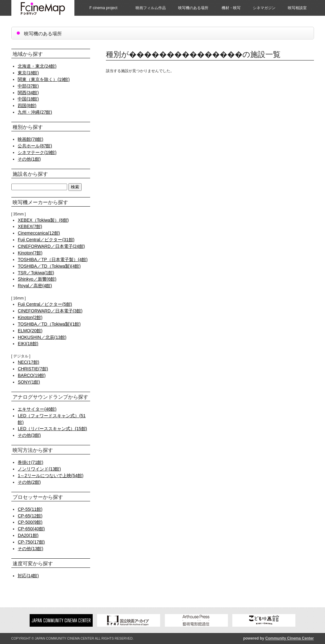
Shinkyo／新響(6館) (37, 279)
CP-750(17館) (31, 542)
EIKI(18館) (28, 344)
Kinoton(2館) (30, 317)
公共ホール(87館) (35, 146)
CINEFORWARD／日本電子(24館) (51, 246)
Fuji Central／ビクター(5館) (45, 304)
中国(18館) (28, 99)
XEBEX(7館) (30, 226)
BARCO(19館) (32, 375)
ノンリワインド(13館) (39, 469)
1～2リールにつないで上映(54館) (50, 476)
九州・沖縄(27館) (35, 112)
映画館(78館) (30, 139)
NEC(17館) (28, 362)
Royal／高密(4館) (35, 286)
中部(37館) (28, 86)
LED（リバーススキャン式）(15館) (52, 429)
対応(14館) (28, 576)
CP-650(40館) (31, 529)
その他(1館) (29, 159)
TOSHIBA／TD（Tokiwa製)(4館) (49, 266)
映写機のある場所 (193, 8)
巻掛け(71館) (30, 462)
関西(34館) (28, 93)
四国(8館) (27, 105)
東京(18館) (28, 73)
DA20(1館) (28, 535)
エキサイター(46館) (37, 409)
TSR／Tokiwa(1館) (36, 273)
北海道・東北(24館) (37, 66)
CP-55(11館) (30, 509)
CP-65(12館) (30, 516)
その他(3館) (29, 435)
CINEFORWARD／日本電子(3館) (50, 311)
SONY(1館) (29, 382)
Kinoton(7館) (30, 253)
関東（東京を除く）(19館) (44, 79)
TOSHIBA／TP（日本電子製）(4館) (53, 259)
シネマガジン (264, 8)
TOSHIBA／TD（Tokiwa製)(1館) (49, 324)
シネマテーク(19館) (37, 152)
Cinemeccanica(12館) (39, 233)
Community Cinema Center (289, 638)
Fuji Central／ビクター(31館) (46, 240)
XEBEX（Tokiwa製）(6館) (43, 220)
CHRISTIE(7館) (33, 369)
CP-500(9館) (30, 522)
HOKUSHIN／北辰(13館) (42, 337)
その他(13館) (30, 549)
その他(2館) (29, 482)
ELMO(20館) (30, 331)
